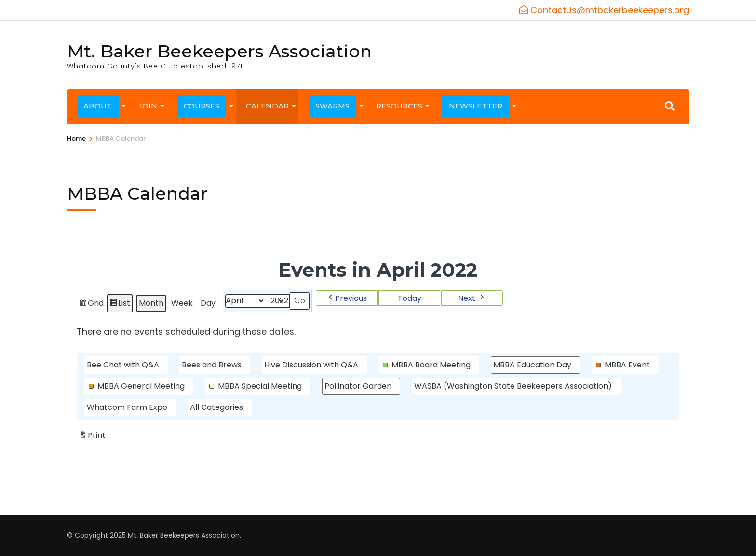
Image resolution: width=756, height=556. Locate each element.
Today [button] (410, 298)
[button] (347, 298)
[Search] (670, 106)
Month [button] (151, 303)
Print (92, 437)
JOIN (148, 106)
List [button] (120, 305)
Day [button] (208, 303)
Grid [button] (91, 305)
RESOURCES (399, 106)
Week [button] (182, 303)
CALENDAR (267, 106)
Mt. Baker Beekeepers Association (219, 51)
